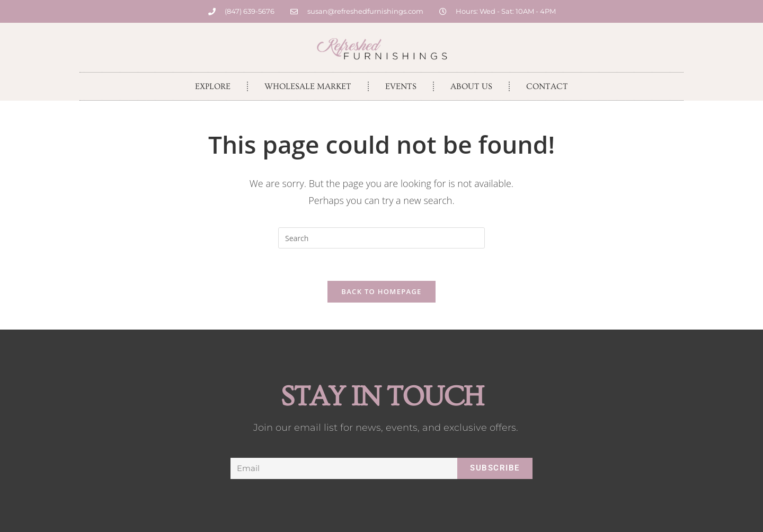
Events (401, 86)
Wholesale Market (308, 86)
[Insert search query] (381, 238)
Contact (547, 86)
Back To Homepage (381, 291)
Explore (213, 86)
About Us (471, 86)
